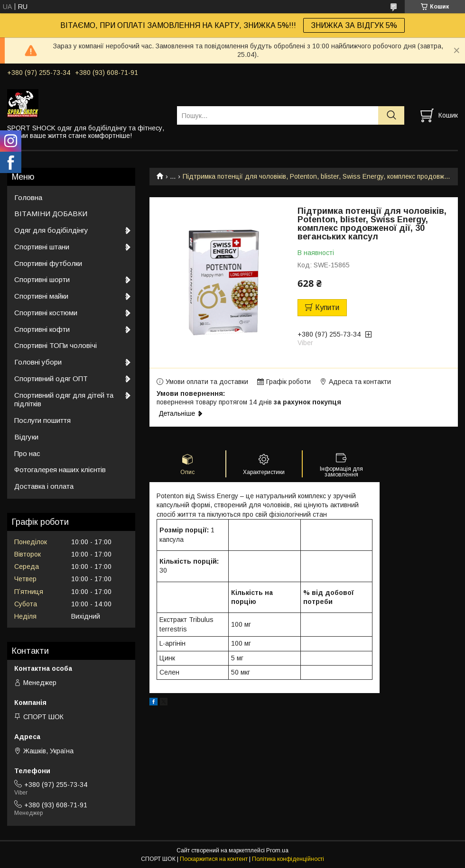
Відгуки (26, 437)
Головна (28, 197)
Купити (327, 307)
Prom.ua (277, 850)
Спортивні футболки (48, 263)
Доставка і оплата (44, 486)
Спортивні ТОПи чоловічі (56, 345)
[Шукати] (391, 115)
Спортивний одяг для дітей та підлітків (64, 400)
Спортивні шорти (42, 279)
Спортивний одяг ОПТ (51, 379)
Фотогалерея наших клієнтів (60, 470)
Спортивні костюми (46, 313)
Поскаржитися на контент (214, 859)
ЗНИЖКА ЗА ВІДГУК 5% (354, 25)
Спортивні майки (41, 296)
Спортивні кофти (42, 329)
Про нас (27, 453)
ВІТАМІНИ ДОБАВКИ (51, 214)
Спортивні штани (42, 247)
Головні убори (38, 362)
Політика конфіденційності (288, 859)
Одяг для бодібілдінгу (51, 230)
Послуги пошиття (42, 420)
